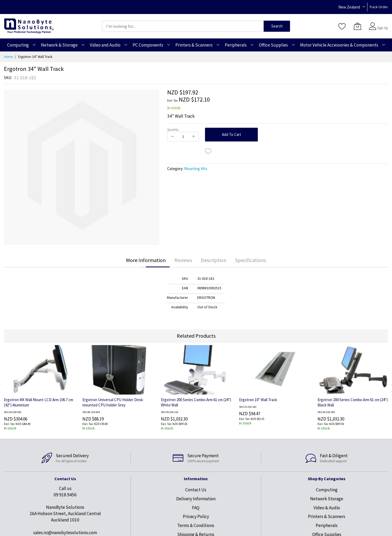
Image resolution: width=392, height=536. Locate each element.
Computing (327, 490)
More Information (146, 260)
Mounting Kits (196, 169)
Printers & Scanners (327, 516)
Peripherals (327, 525)
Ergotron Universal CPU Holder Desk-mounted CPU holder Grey (113, 402)
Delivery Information (196, 499)
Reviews (183, 260)
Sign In (382, 24)
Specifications (251, 260)
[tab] (146, 260)
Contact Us (196, 490)
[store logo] (29, 26)
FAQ (196, 508)
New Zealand (349, 7)
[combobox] (183, 26)
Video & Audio (327, 508)
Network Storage (327, 499)
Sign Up (383, 28)
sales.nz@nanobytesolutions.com (65, 533)
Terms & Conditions (196, 525)
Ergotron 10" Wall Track (258, 400)
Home (8, 57)
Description (214, 260)
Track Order (379, 7)
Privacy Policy (196, 516)
